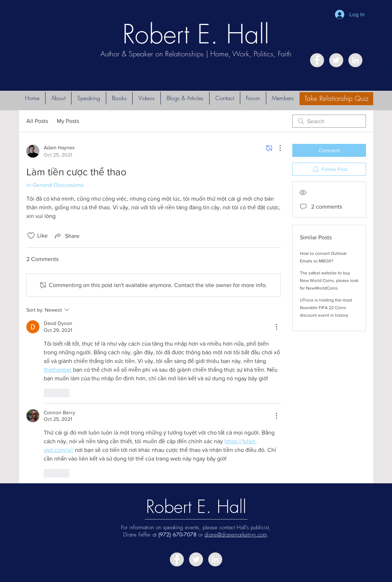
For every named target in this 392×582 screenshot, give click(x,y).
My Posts (68, 121)
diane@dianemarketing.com (236, 535)
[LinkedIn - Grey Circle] (355, 60)
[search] (329, 121)
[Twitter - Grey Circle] (336, 60)
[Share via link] (66, 236)
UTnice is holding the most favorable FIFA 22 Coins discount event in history (326, 308)
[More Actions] (276, 148)
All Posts (37, 121)
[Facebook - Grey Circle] (317, 60)
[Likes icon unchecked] (31, 236)
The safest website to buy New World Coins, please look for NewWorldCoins (329, 281)
